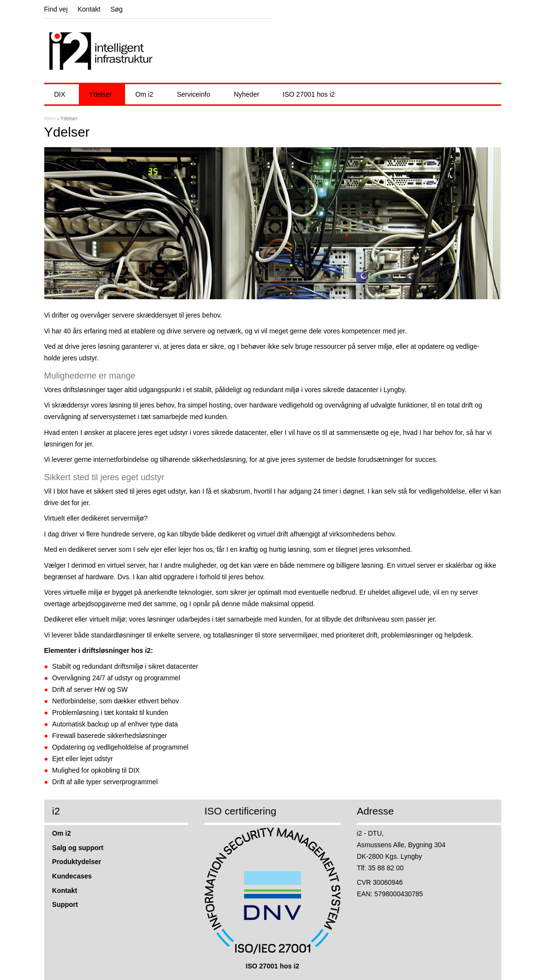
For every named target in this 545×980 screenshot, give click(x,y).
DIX (60, 94)
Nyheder (247, 94)
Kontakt (89, 9)
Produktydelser (76, 862)
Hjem (50, 118)
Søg (116, 9)
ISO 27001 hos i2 (309, 94)
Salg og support (78, 848)
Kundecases (72, 876)
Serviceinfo (194, 94)
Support (65, 904)
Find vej (56, 9)
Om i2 (144, 94)
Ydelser (100, 94)
